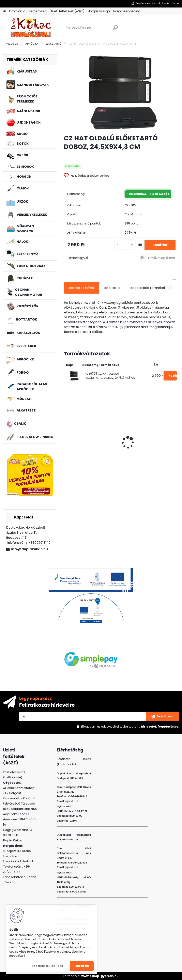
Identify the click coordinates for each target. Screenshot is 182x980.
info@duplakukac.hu (29, 549)
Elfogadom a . (130, 727)
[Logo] (31, 28)
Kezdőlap (12, 44)
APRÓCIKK (32, 44)
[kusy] (125, 245)
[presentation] (66, 435)
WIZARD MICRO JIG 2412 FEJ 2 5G (151, 434)
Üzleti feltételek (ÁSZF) (67, 11)
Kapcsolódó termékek (152, 288)
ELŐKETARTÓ (54, 44)
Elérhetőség (38, 11)
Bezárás (82, 966)
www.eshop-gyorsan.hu (100, 976)
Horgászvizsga (99, 11)
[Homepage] (4, 11)
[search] (115, 29)
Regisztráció (170, 3)
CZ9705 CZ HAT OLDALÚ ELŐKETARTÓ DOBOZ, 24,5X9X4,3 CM (111, 376)
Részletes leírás (81, 288)
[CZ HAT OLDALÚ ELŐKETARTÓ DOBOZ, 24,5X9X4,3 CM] (121, 93)
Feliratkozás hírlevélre (47, 705)
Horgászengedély (126, 11)
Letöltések (112, 288)
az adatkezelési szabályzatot (117, 727)
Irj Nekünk (27, 861)
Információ (17, 11)
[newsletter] (162, 717)
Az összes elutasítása (47, 966)
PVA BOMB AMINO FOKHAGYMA (91, 435)
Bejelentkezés (145, 3)
